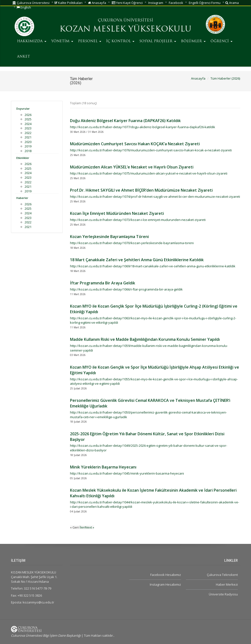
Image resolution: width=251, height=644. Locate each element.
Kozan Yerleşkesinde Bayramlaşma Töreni (109, 237)
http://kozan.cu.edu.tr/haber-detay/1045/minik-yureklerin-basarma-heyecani (127, 473)
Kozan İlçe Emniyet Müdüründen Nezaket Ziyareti (117, 213)
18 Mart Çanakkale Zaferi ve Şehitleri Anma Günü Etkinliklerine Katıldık (137, 260)
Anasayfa (97, 3)
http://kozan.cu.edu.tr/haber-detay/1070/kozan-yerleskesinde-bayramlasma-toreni (132, 243)
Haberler (22, 198)
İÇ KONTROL (120, 41)
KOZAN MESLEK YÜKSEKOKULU (125, 30)
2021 (28, 137)
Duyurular (23, 109)
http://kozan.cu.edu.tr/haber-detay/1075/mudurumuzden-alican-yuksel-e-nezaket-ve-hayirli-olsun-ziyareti (149, 173)
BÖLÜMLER (193, 41)
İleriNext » (87, 527)
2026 (28, 115)
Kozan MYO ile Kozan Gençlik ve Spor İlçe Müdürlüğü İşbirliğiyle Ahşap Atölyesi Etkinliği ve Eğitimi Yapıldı (155, 370)
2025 (28, 119)
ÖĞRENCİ (221, 41)
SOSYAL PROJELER (158, 41)
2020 (28, 142)
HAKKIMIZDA (32, 41)
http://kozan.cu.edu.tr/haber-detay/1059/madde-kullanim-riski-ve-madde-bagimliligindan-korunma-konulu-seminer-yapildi (149, 348)
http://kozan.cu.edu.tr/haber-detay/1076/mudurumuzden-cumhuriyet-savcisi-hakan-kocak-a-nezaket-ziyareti (151, 150)
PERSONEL (90, 41)
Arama (232, 3)
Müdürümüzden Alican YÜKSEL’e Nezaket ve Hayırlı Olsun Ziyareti (132, 167)
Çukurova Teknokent (222, 575)
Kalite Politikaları (68, 3)
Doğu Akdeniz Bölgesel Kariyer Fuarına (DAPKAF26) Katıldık (125, 121)
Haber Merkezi (227, 584)
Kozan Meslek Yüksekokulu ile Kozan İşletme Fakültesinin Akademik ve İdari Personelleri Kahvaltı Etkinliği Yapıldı (153, 493)
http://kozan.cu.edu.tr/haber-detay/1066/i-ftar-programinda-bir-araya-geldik (126, 289)
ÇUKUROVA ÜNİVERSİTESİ (125, 21)
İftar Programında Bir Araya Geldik (103, 283)
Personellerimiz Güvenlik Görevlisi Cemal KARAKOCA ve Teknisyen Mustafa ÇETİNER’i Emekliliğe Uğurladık (150, 403)
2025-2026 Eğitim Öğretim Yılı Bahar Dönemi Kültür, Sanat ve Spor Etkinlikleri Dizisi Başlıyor (147, 437)
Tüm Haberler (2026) (225, 78)
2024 (28, 124)
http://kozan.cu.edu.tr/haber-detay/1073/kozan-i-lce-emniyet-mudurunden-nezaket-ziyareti (138, 220)
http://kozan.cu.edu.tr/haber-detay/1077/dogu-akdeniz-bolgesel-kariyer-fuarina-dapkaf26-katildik (143, 127)
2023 (28, 128)
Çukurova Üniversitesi (31, 3)
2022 (28, 133)
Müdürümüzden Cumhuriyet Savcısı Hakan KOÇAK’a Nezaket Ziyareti (135, 144)
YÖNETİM (62, 41)
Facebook (176, 3)
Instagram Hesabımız (165, 584)
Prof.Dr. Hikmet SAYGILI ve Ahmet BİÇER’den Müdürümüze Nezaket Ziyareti (141, 190)
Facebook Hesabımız (166, 575)
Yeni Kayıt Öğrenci (127, 3)
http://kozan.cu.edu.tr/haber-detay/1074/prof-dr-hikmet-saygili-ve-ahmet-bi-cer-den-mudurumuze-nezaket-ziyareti (155, 197)
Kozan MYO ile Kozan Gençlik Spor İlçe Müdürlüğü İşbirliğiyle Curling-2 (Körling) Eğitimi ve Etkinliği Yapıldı (154, 309)
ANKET (24, 57)
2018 (28, 151)
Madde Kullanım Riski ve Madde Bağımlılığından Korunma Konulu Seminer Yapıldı (145, 339)
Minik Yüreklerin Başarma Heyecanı (103, 467)
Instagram (156, 3)
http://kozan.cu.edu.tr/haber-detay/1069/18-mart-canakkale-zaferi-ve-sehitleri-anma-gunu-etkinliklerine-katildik (153, 266)
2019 (28, 146)
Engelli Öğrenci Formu (205, 3)
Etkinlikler (23, 158)
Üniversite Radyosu (223, 594)
